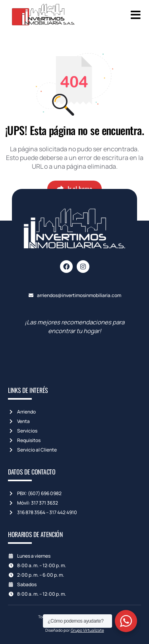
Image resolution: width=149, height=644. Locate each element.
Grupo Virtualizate (87, 630)
